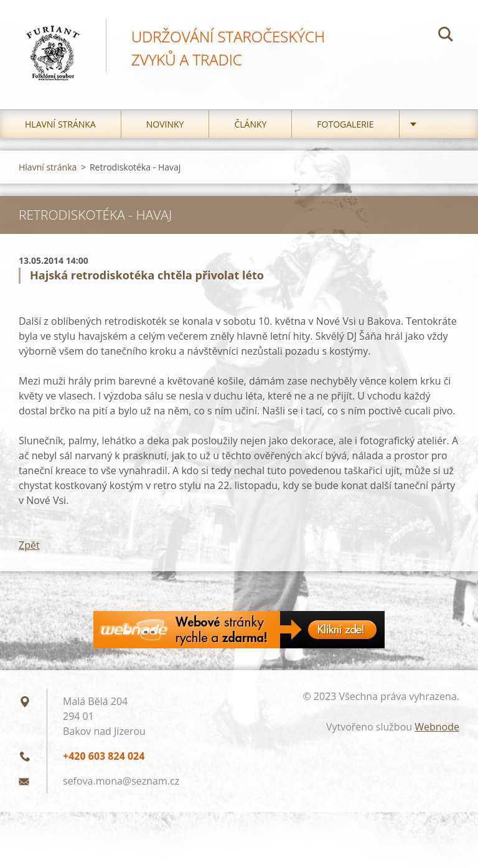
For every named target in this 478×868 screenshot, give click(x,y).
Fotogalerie (345, 124)
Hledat (446, 36)
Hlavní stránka (60, 124)
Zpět (29, 545)
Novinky (165, 124)
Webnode (437, 727)
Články (250, 124)
